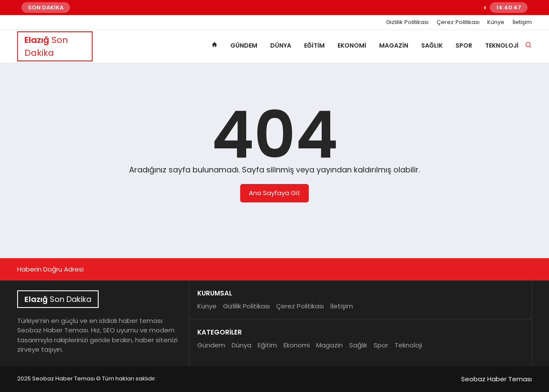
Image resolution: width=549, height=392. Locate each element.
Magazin (394, 45)
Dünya (281, 45)
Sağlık (432, 45)
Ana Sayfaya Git (274, 193)
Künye (496, 22)
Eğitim (314, 45)
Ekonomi (352, 45)
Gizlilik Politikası (407, 22)
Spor (464, 45)
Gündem (244, 45)
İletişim (522, 22)
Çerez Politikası (458, 22)
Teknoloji (502, 45)
